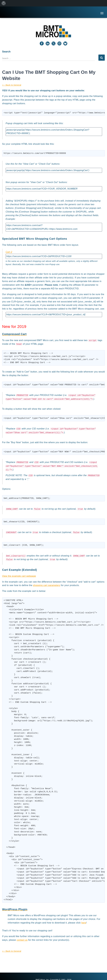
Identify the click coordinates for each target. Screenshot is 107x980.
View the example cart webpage (19, 576)
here (84, 923)
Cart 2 (9, 252)
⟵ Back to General (12, 85)
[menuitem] (4, 3)
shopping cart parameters (47, 585)
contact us (22, 940)
